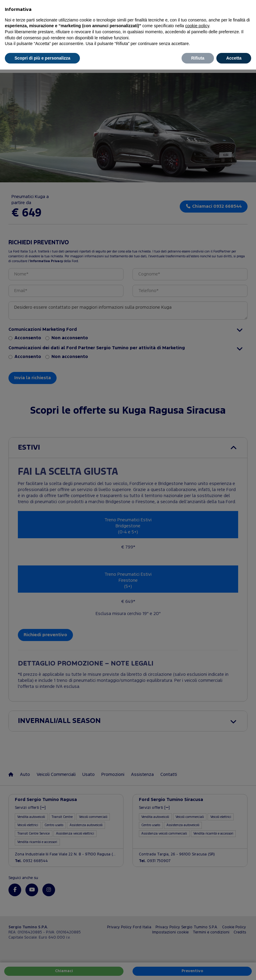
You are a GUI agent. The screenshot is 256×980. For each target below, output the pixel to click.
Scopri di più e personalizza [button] (42, 58)
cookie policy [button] (197, 26)
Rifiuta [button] (198, 58)
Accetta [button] (234, 58)
